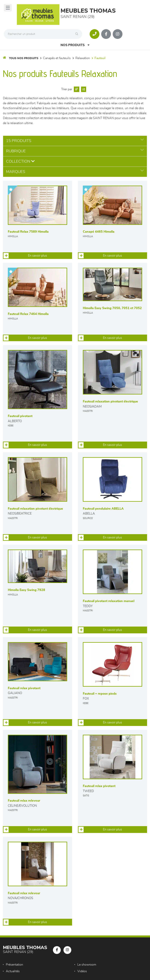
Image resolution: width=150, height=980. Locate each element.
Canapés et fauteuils (57, 58)
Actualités (13, 971)
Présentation (14, 965)
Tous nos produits (24, 58)
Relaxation (83, 58)
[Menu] (8, 8)
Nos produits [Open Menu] (75, 45)
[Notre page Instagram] (118, 34)
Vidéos (82, 971)
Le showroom (87, 965)
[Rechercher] (78, 34)
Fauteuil (100, 58)
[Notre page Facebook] (106, 34)
